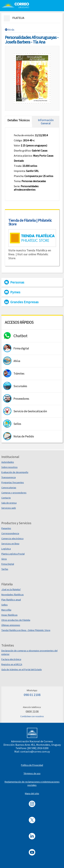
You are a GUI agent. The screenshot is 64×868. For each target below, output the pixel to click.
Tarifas (5, 569)
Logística (6, 549)
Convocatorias (9, 488)
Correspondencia (10, 533)
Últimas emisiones (11, 625)
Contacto (6, 498)
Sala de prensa (9, 503)
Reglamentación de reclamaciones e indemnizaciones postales (32, 783)
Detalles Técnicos (19, 120)
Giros (4, 559)
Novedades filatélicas (13, 595)
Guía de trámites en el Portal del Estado (22, 669)
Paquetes (6, 528)
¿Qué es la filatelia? (11, 589)
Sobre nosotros (9, 467)
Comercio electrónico (12, 538)
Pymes (15, 292)
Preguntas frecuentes (13, 482)
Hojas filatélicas (9, 615)
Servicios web (9, 508)
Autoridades (8, 462)
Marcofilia (6, 610)
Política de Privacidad (32, 765)
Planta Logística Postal (13, 554)
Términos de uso (32, 773)
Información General (46, 122)
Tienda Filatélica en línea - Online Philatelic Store (26, 630)
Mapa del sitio (32, 793)
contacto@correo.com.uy (35, 751)
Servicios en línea (10, 544)
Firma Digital (8, 564)
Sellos (5, 605)
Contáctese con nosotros (32, 716)
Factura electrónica (11, 659)
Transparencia (9, 477)
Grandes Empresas (24, 302)
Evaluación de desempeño (15, 472)
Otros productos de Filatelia (16, 620)
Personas (17, 282)
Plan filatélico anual (11, 600)
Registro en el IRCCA (12, 664)
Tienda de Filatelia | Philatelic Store (30, 222)
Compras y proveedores (14, 493)
